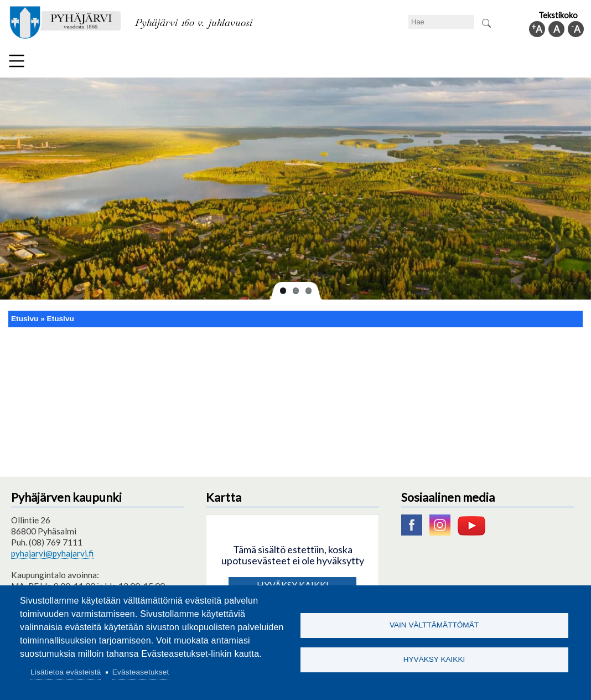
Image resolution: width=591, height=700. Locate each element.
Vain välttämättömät (434, 624)
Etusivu (25, 319)
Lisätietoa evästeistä (66, 672)
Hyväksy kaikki (434, 660)
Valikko (17, 61)
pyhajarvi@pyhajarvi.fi (52, 553)
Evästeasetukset (141, 672)
